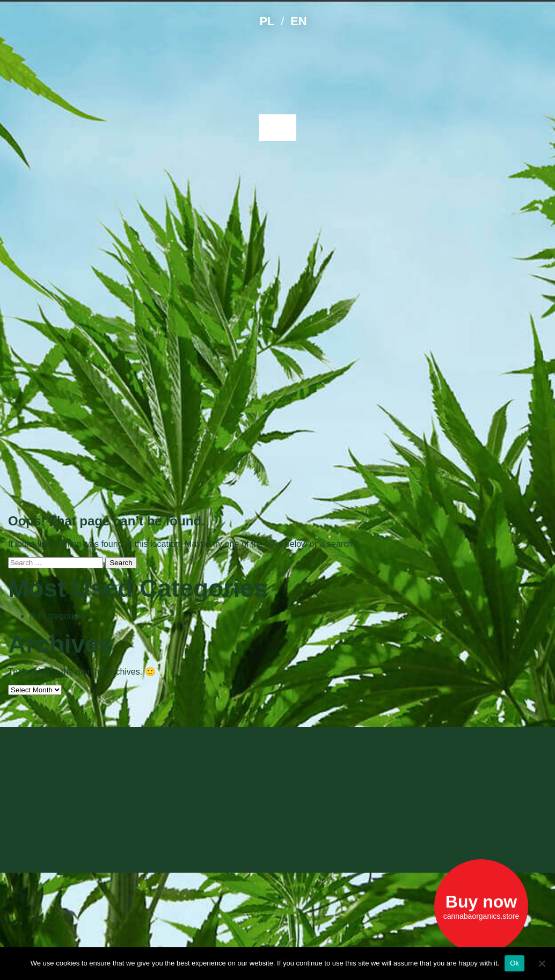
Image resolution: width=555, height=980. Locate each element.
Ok (514, 963)
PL (267, 21)
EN (298, 21)
